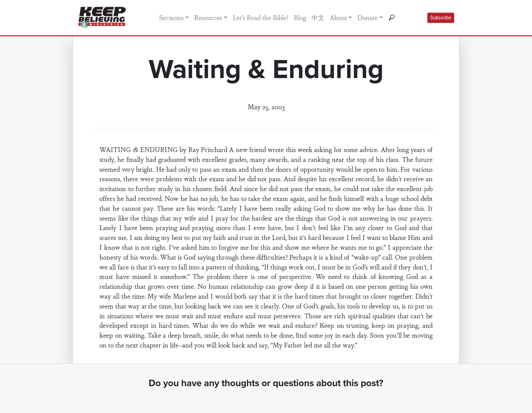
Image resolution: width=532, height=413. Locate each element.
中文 (318, 17)
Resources (208, 17)
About (338, 17)
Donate (367, 17)
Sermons (171, 17)
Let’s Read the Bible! (261, 17)
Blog (300, 17)
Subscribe (441, 18)
